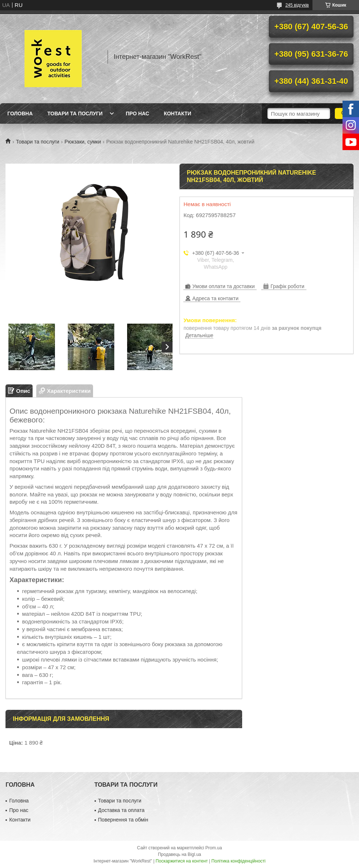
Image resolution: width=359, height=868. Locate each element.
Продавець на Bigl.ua (179, 854)
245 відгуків (297, 5)
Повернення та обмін (123, 820)
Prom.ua (214, 848)
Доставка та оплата (121, 810)
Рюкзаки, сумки (83, 142)
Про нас (137, 113)
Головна (20, 113)
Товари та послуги (75, 113)
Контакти (177, 113)
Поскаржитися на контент (182, 861)
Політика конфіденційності (238, 861)
